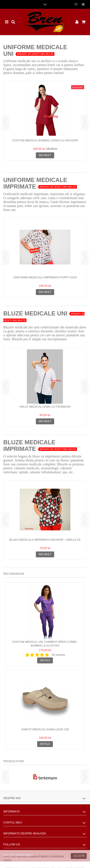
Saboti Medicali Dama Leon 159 (45, 729)
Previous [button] (5, 122)
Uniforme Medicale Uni (35, 50)
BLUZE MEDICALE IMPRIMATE (29, 446)
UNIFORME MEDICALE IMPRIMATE (35, 183)
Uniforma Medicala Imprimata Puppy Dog (45, 277)
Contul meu (13, 822)
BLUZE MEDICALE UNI (35, 313)
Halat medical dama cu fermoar (45, 407)
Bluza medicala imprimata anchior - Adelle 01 (45, 540)
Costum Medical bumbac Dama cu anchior (45, 140)
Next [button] (85, 122)
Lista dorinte (76, 5)
